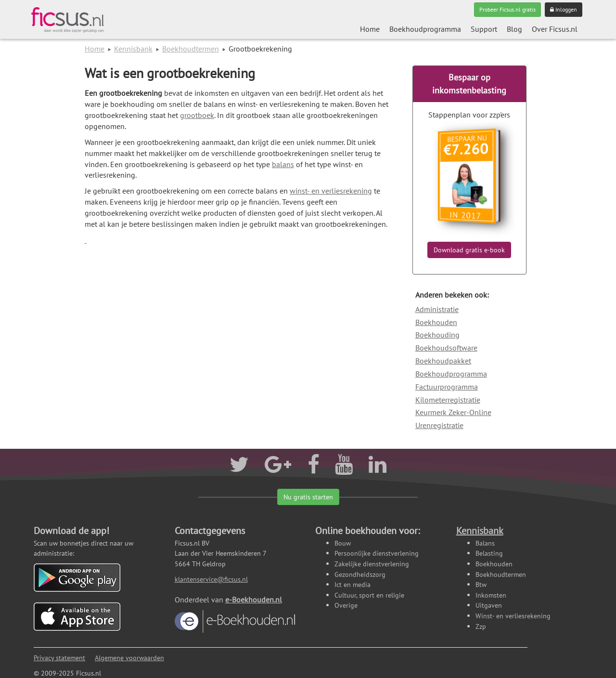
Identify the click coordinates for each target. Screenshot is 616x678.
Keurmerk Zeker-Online (453, 412)
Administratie (437, 309)
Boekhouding (437, 335)
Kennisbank (133, 49)
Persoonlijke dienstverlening (377, 553)
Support (484, 29)
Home (370, 29)
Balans (485, 543)
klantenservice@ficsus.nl (211, 579)
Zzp (481, 626)
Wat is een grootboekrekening (170, 73)
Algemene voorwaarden (129, 658)
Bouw (343, 543)
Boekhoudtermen (191, 49)
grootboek (197, 115)
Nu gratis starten (308, 497)
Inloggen (564, 9)
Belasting (489, 553)
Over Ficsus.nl (555, 29)
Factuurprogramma (447, 387)
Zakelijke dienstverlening (372, 564)
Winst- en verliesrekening (513, 616)
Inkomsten (491, 595)
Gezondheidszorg (360, 574)
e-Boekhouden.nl (235, 614)
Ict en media (353, 584)
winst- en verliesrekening (331, 191)
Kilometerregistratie (448, 400)
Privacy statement (59, 658)
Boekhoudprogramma (425, 29)
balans (283, 164)
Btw (481, 584)
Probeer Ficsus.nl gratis (507, 9)
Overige (346, 605)
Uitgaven (489, 605)
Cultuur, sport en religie (369, 595)
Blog (514, 29)
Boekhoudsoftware (446, 348)
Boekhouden (436, 322)
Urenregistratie (439, 425)
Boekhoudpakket (443, 361)
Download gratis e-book (469, 250)
